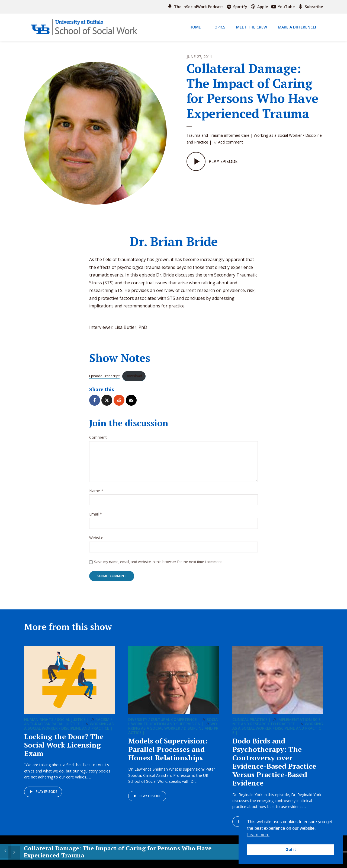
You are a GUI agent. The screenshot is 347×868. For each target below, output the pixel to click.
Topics (219, 27)
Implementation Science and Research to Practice (277, 727)
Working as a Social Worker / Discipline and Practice (69, 731)
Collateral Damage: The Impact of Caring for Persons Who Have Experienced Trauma (72, 855)
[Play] (190, 852)
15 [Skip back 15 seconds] (176, 852)
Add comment (230, 142)
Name (96, 496)
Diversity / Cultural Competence (163, 725)
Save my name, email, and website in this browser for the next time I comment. (158, 567)
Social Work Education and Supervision (173, 727)
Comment (98, 442)
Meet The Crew (252, 27)
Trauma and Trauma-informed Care (218, 135)
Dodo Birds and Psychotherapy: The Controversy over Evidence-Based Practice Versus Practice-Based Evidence (274, 767)
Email (96, 519)
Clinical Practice (250, 725)
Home (195, 27)
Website (96, 543)
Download (134, 381)
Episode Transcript (104, 381)
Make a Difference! (297, 27)
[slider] (235, 852)
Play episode (43, 798)
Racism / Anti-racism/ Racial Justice (68, 727)
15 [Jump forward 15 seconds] (203, 852)
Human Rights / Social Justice (55, 725)
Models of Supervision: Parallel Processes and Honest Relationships (168, 755)
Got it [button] (291, 850)
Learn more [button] (258, 835)
